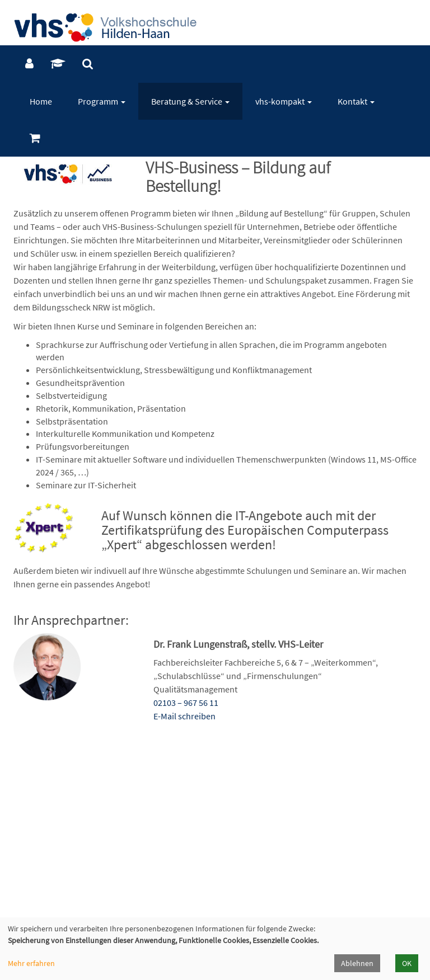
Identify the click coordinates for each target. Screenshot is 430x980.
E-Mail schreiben (184, 716)
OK (407, 963)
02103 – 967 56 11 (186, 703)
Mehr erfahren (31, 963)
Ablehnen (357, 963)
